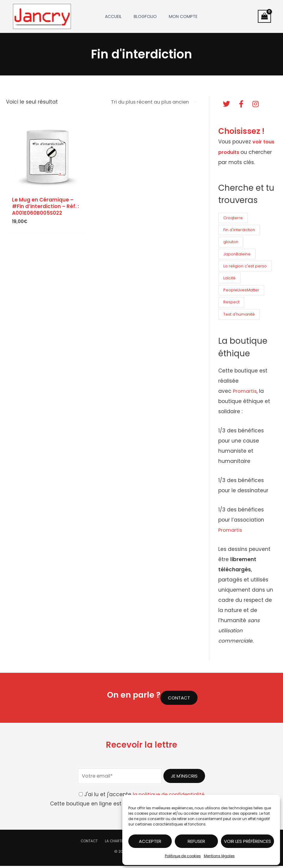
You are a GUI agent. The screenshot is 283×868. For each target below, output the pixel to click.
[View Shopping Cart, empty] (264, 16)
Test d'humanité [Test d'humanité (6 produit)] (240, 316)
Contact (93, 843)
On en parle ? (132, 697)
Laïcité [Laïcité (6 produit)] (230, 279)
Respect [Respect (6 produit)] (232, 304)
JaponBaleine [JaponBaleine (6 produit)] (237, 254)
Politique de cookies (183, 856)
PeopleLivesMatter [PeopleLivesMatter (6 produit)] (242, 291)
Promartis (245, 393)
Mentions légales (219, 856)
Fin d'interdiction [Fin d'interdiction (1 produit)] (240, 230)
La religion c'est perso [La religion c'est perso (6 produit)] (246, 267)
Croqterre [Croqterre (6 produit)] (234, 218)
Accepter (150, 841)
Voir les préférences (247, 841)
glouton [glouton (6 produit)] (231, 242)
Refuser (196, 841)
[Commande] (149, 102)
